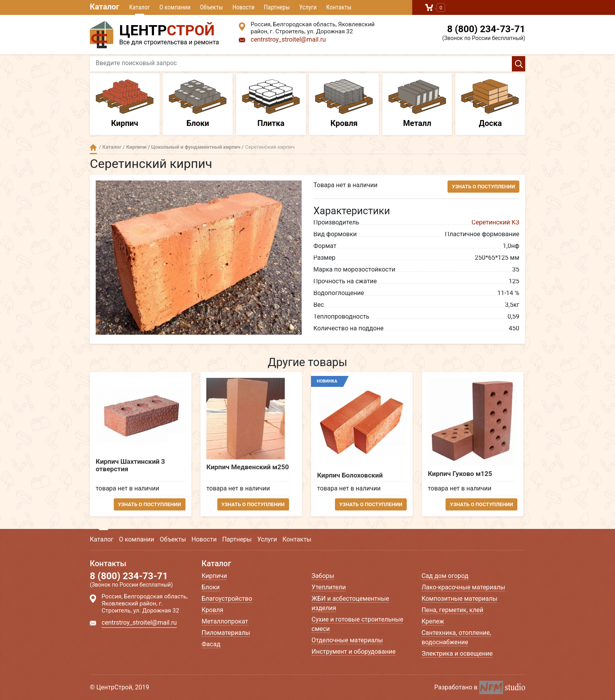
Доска (490, 104)
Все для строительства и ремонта (158, 33)
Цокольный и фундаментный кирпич (196, 147)
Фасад (211, 644)
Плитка (271, 104)
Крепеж (433, 621)
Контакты (339, 7)
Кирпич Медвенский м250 (248, 467)
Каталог (105, 7)
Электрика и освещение (457, 654)
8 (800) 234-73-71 (486, 29)
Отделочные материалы (347, 640)
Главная (93, 147)
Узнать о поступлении (483, 187)
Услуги (308, 7)
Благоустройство (227, 599)
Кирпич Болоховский (351, 475)
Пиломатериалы (226, 633)
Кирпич (125, 104)
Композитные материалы (459, 599)
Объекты (212, 7)
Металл (417, 104)
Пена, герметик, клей (453, 610)
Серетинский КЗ (495, 222)
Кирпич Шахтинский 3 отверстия (130, 465)
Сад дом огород (445, 576)
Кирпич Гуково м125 (462, 474)
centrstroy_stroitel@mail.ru (288, 39)
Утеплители (328, 587)
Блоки (198, 104)
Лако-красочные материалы (463, 587)
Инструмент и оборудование (353, 652)
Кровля (344, 104)
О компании (175, 7)
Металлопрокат (225, 621)
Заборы (323, 576)
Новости (243, 7)
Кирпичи (136, 147)
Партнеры (277, 7)
